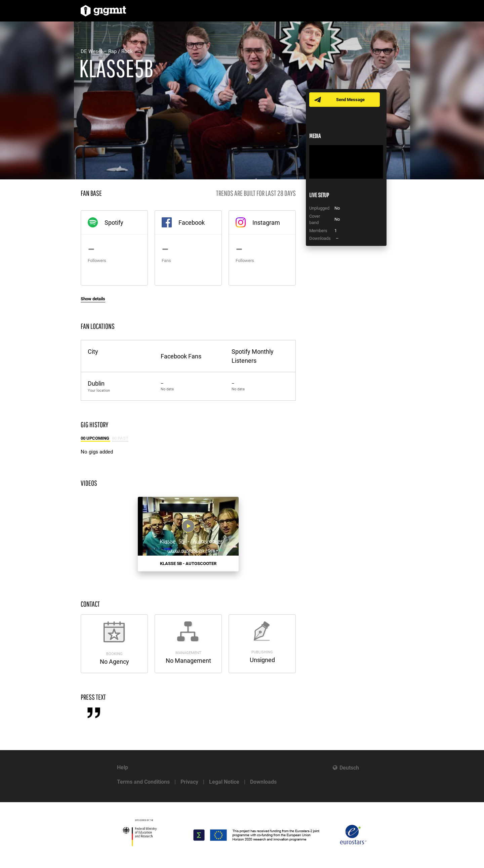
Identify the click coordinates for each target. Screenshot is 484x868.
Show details (93, 299)
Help (123, 767)
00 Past (120, 438)
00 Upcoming (95, 438)
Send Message (350, 100)
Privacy (189, 782)
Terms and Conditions (143, 782)
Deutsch (349, 768)
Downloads (263, 782)
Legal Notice (224, 782)
